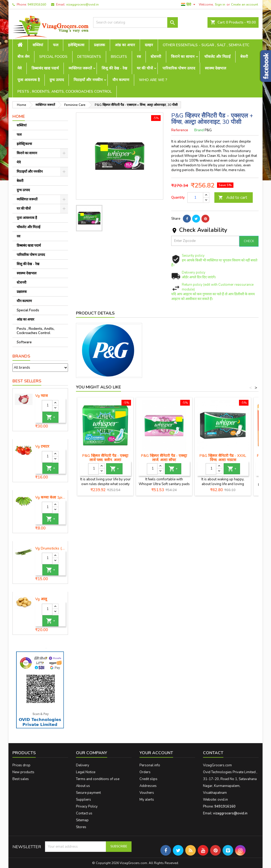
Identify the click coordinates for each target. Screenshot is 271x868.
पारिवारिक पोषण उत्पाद (179, 68)
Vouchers (147, 793)
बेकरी (244, 57)
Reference (180, 130)
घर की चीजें (145, 68)
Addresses (148, 786)
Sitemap (82, 820)
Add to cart (233, 198)
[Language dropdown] (189, 4)
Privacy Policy (87, 806)
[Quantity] (47, 406)
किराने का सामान (183, 57)
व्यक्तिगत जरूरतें (80, 68)
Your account (156, 753)
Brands (21, 356)
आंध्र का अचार (125, 45)
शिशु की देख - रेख (114, 68)
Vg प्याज (41, 396)
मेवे (20, 68)
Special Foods (53, 57)
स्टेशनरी (156, 57)
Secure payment (88, 793)
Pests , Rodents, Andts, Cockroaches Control (65, 92)
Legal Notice (86, 772)
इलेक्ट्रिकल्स (76, 45)
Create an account (245, 4)
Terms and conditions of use (98, 779)
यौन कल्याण (121, 80)
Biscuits (119, 57)
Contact (213, 753)
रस (139, 57)
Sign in (220, 4)
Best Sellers (27, 381)
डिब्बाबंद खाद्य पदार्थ (45, 68)
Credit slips (148, 779)
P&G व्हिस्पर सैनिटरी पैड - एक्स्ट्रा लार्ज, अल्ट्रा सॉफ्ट (164, 458)
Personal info (150, 765)
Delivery (83, 765)
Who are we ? (153, 80)
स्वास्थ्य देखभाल (215, 68)
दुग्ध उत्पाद (57, 80)
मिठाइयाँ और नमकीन (88, 80)
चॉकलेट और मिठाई (217, 57)
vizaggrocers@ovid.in (82, 4)
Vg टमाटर (42, 447)
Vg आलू (41, 599)
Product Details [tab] (95, 313)
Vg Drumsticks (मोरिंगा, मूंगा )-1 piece (50, 548)
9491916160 (37, 4)
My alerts (147, 800)
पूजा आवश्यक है (29, 80)
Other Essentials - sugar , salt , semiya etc (206, 45)
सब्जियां (38, 45)
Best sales (21, 779)
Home (19, 116)
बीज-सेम (23, 57)
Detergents (89, 57)
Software (24, 342)
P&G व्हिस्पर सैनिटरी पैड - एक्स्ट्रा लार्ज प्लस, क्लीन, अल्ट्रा (105, 458)
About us (83, 786)
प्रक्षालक (100, 45)
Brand (199, 130)
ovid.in (223, 800)
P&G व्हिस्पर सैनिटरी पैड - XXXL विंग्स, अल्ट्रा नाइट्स (223, 458)
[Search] (135, 22)
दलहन (149, 45)
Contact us (84, 813)
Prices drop (21, 765)
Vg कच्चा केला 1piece (50, 498)
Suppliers (83, 800)
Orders (145, 772)
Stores (81, 827)
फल (56, 45)
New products (23, 772)
